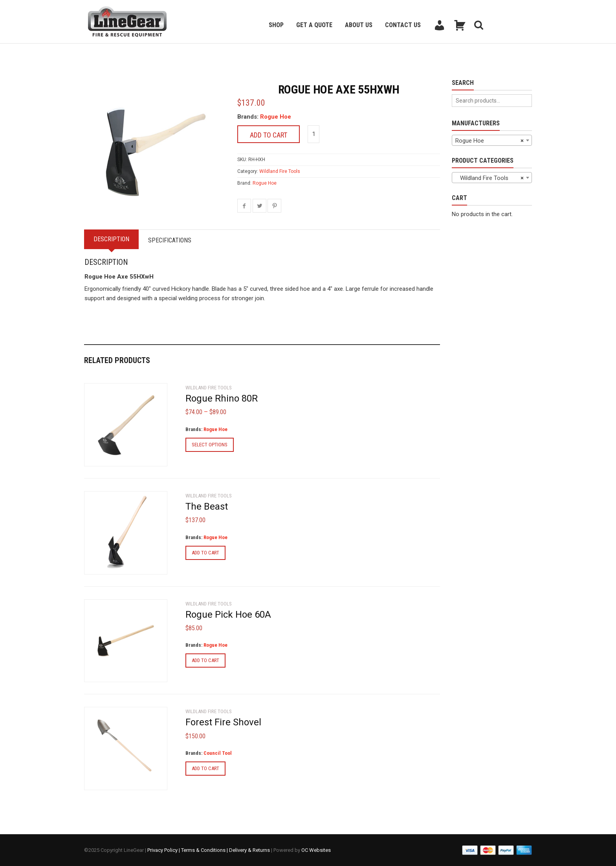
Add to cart (269, 135)
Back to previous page (122, 53)
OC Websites (316, 850)
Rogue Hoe (276, 117)
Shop (276, 25)
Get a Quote (314, 25)
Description (112, 239)
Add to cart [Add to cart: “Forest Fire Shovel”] (205, 768)
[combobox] (492, 140)
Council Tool (218, 753)
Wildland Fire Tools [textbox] (489, 178)
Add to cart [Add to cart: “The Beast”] (205, 553)
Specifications (172, 240)
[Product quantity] (313, 134)
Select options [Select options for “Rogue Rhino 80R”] (210, 445)
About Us (359, 25)
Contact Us (403, 25)
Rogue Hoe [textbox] (489, 141)
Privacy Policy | (164, 850)
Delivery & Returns (249, 850)
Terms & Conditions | (205, 850)
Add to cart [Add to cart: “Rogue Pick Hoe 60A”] (205, 660)
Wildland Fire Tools (280, 171)
